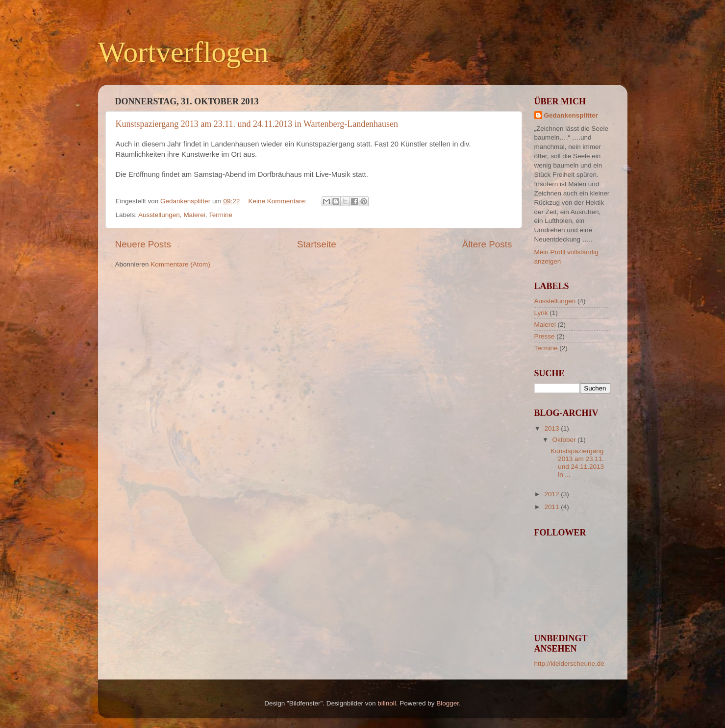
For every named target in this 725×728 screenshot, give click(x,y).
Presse (545, 336)
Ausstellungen (159, 215)
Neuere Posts (143, 244)
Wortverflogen (183, 52)
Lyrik (541, 313)
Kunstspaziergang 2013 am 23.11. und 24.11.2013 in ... (577, 463)
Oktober (565, 440)
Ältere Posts (487, 244)
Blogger (448, 703)
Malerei (194, 215)
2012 (552, 494)
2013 (552, 428)
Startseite (317, 244)
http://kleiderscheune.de (569, 664)
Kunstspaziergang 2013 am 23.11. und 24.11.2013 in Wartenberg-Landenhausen (257, 124)
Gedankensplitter (571, 115)
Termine (221, 215)
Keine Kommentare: (278, 201)
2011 (552, 507)
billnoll (387, 703)
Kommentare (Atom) (180, 264)
